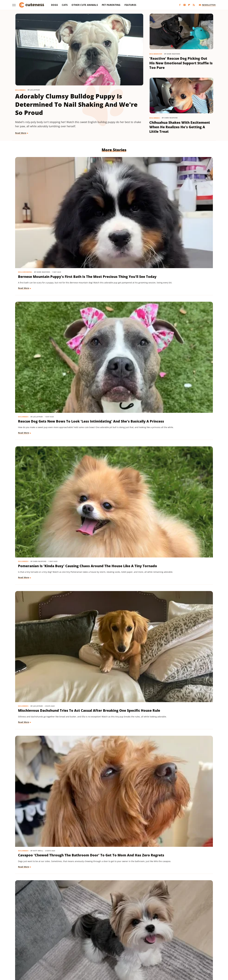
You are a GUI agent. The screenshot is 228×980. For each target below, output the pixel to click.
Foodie (63, 950)
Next (120, 909)
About (103, 933)
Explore (53, 950)
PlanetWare (83, 954)
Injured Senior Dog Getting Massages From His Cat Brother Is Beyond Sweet (113, 701)
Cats (65, 5)
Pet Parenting (111, 5)
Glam (105, 950)
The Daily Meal (156, 954)
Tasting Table (140, 954)
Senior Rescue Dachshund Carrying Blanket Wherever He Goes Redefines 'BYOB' (112, 783)
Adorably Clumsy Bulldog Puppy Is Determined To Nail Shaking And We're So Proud (76, 104)
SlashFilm (107, 954)
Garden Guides (93, 950)
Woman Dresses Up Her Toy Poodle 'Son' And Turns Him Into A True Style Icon (113, 866)
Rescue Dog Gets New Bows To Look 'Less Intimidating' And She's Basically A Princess (112, 205)
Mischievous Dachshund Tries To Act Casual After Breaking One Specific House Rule (46, 287)
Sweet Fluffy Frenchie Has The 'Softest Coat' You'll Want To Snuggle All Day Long (44, 701)
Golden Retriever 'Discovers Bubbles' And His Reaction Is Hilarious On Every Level (177, 701)
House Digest (143, 950)
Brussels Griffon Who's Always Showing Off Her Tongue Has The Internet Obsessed (114, 619)
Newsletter (207, 5)
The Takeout (183, 954)
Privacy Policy (119, 933)
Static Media (99, 939)
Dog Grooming (25, 196)
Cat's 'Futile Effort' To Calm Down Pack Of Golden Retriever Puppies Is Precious (180, 537)
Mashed (196, 950)
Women (106, 958)
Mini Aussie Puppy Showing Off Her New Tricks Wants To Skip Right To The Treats (45, 369)
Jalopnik (176, 950)
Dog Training (25, 360)
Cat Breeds (91, 445)
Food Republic (76, 950)
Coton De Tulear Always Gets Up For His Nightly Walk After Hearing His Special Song (46, 866)
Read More (21, 133)
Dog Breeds (20, 90)
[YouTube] (185, 5)
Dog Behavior (156, 54)
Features (130, 5)
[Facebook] (180, 5)
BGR (30, 950)
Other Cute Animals (85, 5)
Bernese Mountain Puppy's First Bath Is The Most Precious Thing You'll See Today (46, 205)
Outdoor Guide (67, 954)
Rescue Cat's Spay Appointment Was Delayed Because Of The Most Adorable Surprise (180, 783)
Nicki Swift (51, 954)
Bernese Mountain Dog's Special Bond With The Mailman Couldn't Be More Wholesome (46, 619)
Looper (186, 950)
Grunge (114, 950)
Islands (166, 950)
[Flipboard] (189, 5)
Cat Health (158, 774)
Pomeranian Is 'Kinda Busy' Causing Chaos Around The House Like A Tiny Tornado (176, 205)
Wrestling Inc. (119, 958)
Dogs (54, 5)
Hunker (156, 950)
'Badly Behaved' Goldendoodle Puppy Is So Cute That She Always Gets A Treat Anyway (179, 619)
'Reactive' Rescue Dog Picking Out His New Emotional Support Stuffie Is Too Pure (181, 63)
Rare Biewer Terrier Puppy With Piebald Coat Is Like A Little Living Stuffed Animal (180, 287)
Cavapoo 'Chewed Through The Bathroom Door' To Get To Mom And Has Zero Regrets (113, 287)
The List (170, 954)
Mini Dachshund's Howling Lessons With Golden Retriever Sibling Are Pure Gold (180, 369)
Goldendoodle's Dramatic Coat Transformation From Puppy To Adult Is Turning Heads (180, 866)
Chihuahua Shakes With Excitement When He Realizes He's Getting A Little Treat (180, 127)
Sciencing (96, 954)
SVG (129, 954)
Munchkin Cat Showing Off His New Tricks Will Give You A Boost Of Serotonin (112, 455)
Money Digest (37, 954)
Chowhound (41, 950)
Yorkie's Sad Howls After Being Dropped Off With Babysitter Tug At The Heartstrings (180, 455)
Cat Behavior (159, 527)
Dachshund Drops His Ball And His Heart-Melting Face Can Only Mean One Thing (113, 369)
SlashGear (120, 954)
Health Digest (127, 950)
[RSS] (194, 5)
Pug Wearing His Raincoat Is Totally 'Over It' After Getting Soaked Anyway (44, 537)
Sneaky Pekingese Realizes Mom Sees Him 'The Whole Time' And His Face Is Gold (46, 455)
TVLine (195, 954)
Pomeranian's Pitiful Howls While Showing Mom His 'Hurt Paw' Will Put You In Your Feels (45, 783)
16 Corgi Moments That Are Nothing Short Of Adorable (109, 534)
